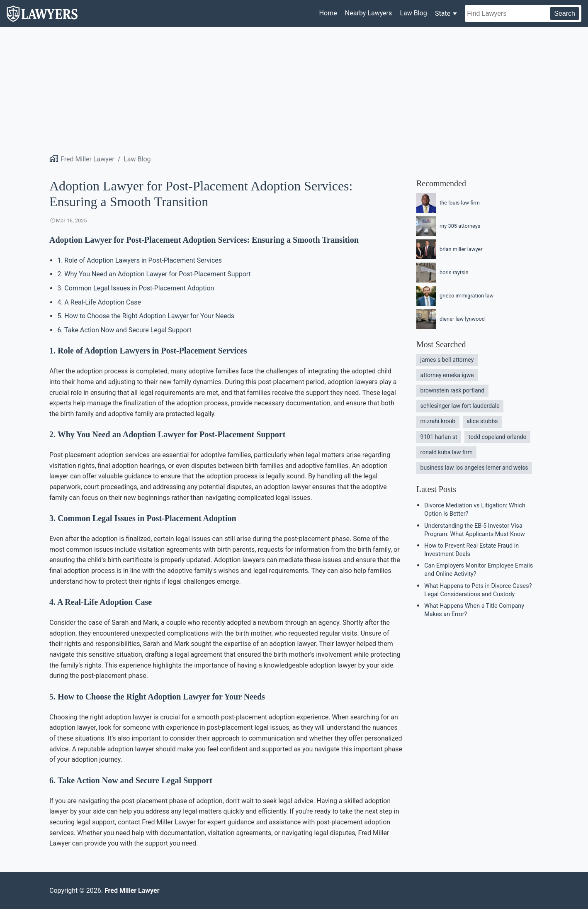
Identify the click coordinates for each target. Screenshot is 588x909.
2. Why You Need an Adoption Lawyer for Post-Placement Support (154, 274)
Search (565, 13)
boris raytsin (442, 273)
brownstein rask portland (453, 390)
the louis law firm (448, 203)
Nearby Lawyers (368, 13)
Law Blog (413, 13)
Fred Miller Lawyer (87, 159)
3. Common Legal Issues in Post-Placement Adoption (136, 288)
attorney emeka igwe (447, 375)
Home (328, 13)
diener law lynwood (451, 319)
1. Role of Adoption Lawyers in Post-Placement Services (140, 260)
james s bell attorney (447, 360)
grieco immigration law (455, 296)
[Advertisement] (294, 89)
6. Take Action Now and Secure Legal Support (124, 330)
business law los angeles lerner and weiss (474, 468)
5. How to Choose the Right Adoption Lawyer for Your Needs (146, 316)
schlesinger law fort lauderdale (460, 406)
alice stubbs (482, 421)
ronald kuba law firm (447, 452)
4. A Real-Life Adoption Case (99, 302)
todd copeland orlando (498, 437)
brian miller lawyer (449, 249)
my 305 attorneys (448, 226)
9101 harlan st (439, 437)
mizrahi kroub (438, 421)
